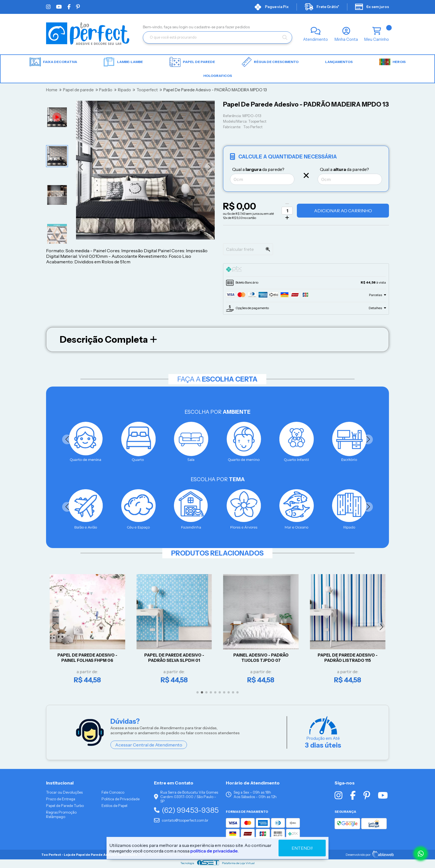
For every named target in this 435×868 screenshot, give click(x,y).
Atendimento (316, 39)
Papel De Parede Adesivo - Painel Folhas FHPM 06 (89, 658)
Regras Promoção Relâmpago (61, 814)
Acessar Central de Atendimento (149, 745)
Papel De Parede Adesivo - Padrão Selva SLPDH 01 (176, 658)
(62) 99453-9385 (186, 810)
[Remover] (287, 204)
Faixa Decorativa (53, 62)
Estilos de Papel (114, 806)
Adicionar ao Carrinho (343, 211)
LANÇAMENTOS (339, 62)
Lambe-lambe (123, 62)
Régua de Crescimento (270, 62)
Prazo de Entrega (61, 799)
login (184, 27)
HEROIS (392, 62)
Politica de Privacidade (121, 799)
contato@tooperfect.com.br (181, 820)
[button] (81, 167)
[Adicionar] (287, 218)
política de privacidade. (214, 851)
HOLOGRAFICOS (218, 76)
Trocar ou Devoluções (64, 792)
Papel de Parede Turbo (65, 806)
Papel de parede (192, 62)
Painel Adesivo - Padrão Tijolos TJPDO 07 (263, 658)
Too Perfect (253, 127)
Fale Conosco (113, 792)
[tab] (306, 270)
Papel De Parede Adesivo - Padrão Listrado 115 (349, 658)
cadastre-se (205, 27)
